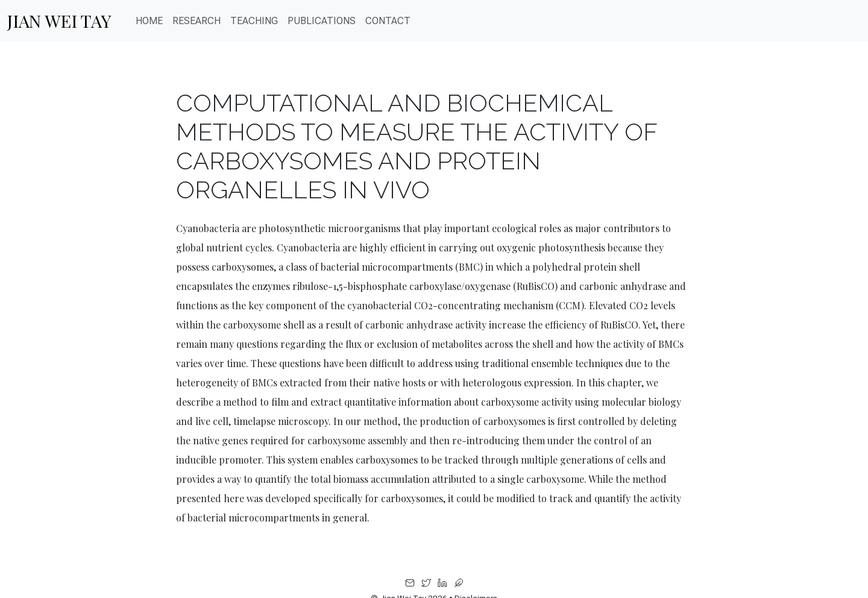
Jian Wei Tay (59, 20)
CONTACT (388, 21)
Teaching (254, 21)
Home (149, 21)
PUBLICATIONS (322, 21)
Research (197, 21)
